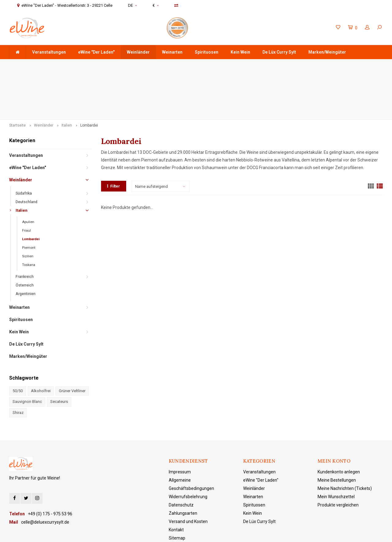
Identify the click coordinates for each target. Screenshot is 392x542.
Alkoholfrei (41, 347)
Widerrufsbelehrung (188, 453)
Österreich (25, 242)
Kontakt (176, 487)
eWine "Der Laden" (96, 52)
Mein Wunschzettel (336, 453)
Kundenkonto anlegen (339, 429)
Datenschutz (181, 462)
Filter (114, 143)
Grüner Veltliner (72, 347)
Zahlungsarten (183, 470)
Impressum (180, 429)
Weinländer (138, 52)
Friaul (26, 187)
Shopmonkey (197, 533)
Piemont (29, 204)
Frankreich (25, 233)
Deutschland (26, 158)
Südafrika (24, 150)
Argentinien (26, 250)
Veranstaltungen (49, 52)
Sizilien (28, 213)
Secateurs (59, 358)
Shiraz (18, 369)
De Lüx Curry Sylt (279, 52)
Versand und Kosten (188, 478)
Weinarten (172, 52)
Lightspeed (154, 533)
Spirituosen (207, 52)
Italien (67, 82)
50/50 (18, 347)
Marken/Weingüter (327, 52)
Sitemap (177, 495)
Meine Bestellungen (337, 437)
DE (132, 5)
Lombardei (89, 82)
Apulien (28, 178)
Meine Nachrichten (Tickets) (345, 445)
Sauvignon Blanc (27, 358)
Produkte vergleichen (338, 462)
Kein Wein (240, 52)
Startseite (17, 82)
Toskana (29, 221)
